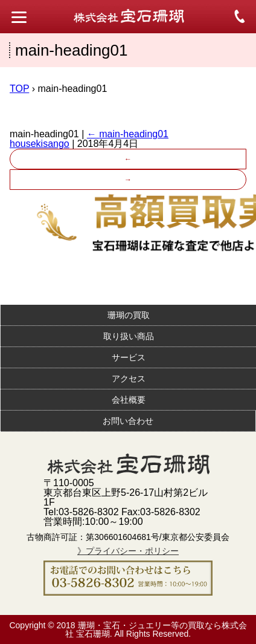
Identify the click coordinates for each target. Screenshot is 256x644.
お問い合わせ (128, 421)
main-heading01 (128, 134)
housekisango (40, 144)
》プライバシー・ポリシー (128, 551)
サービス (129, 357)
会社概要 (129, 400)
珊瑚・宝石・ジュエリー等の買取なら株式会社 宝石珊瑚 (156, 629)
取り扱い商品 (129, 336)
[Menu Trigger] (19, 17)
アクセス (129, 379)
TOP (19, 89)
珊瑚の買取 (129, 315)
